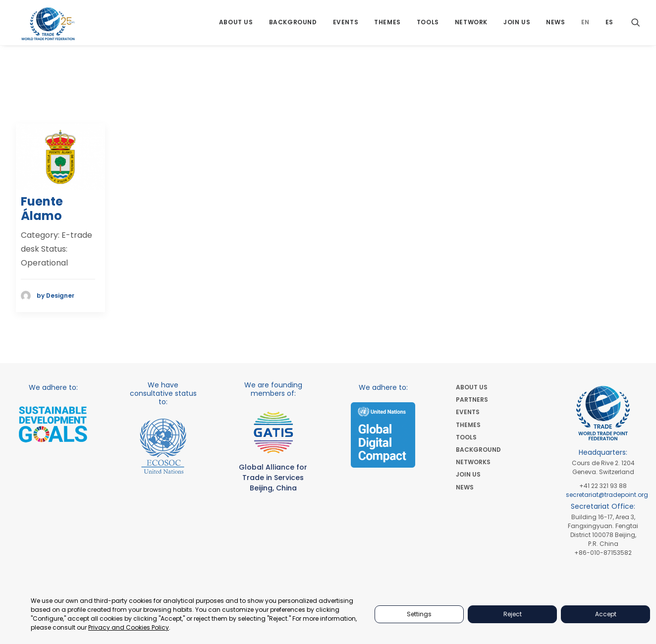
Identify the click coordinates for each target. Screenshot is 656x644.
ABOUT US (472, 387)
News (555, 26)
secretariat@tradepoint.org (607, 495)
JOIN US (468, 474)
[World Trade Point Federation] (49, 27)
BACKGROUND (478, 450)
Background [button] (293, 26)
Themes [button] (387, 26)
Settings (419, 614)
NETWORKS (473, 462)
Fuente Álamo (42, 209)
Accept (606, 614)
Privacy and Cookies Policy (129, 627)
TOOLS (466, 437)
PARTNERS (472, 400)
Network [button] (471, 26)
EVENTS (468, 412)
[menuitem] (236, 26)
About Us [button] (236, 26)
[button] (636, 26)
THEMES (468, 425)
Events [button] (346, 26)
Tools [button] (428, 26)
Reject (513, 614)
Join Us (517, 26)
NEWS (465, 487)
